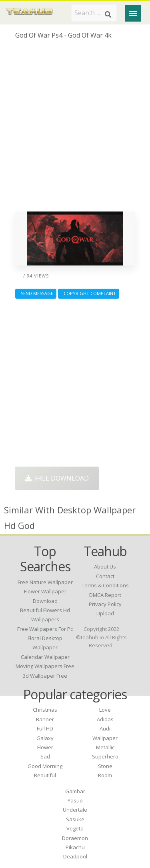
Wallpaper (105, 738)
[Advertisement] (75, 129)
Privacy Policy (105, 604)
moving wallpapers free (45, 666)
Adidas (105, 719)
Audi (105, 728)
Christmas (45, 710)
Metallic (105, 747)
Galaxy (45, 738)
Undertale (75, 810)
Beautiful (45, 775)
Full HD (45, 728)
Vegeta (75, 828)
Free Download (57, 478)
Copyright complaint (89, 293)
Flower (45, 747)
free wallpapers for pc (45, 629)
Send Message (36, 293)
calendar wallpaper (45, 657)
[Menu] (133, 13)
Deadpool (75, 856)
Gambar (75, 791)
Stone (105, 766)
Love (105, 710)
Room (105, 775)
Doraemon (75, 838)
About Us (105, 567)
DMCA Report (105, 595)
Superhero (105, 756)
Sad (45, 756)
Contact (105, 576)
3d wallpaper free (45, 676)
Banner (45, 719)
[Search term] (94, 13)
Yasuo (75, 800)
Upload (105, 613)
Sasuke (75, 819)
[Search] (108, 14)
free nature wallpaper (45, 582)
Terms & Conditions (105, 585)
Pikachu (75, 847)
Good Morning (45, 766)
